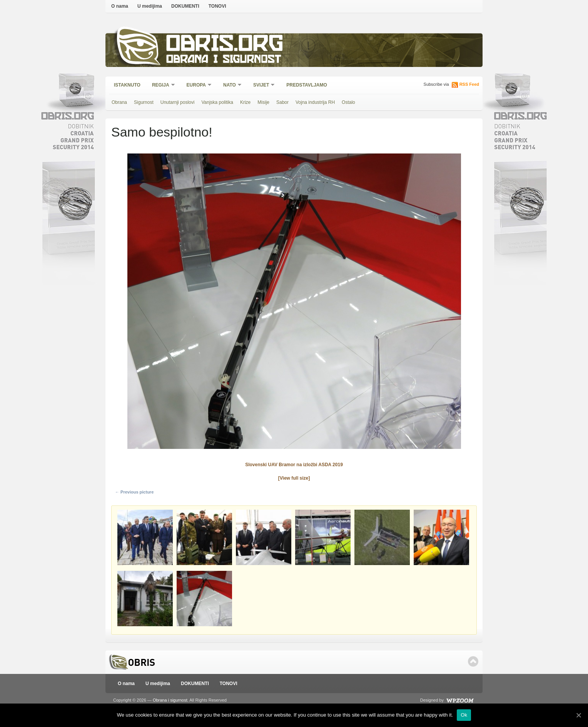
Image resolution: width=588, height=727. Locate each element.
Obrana (119, 102)
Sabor (282, 102)
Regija (161, 86)
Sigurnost (144, 102)
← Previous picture (134, 492)
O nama (120, 6)
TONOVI (217, 6)
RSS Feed (469, 84)
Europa (197, 86)
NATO (230, 86)
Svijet (261, 86)
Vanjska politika (217, 102)
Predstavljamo (307, 85)
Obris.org (225, 45)
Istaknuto (127, 85)
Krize (245, 102)
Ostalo (348, 102)
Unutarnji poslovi (178, 102)
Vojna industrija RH (315, 102)
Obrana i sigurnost (223, 60)
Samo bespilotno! (162, 132)
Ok (464, 715)
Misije (263, 102)
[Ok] (578, 715)
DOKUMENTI (185, 6)
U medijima (150, 6)
